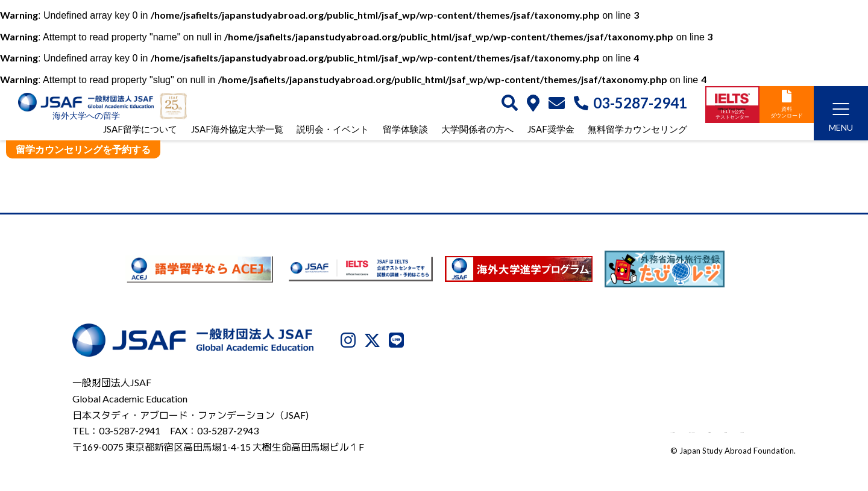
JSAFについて (496, 429)
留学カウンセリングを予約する (83, 149)
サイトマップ (769, 429)
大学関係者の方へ (477, 130)
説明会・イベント (333, 130)
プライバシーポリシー (583, 429)
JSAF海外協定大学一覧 (237, 130)
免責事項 (710, 429)
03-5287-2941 (631, 104)
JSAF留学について (140, 130)
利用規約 (660, 429)
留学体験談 (405, 130)
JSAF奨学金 (551, 130)
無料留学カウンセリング (637, 130)
